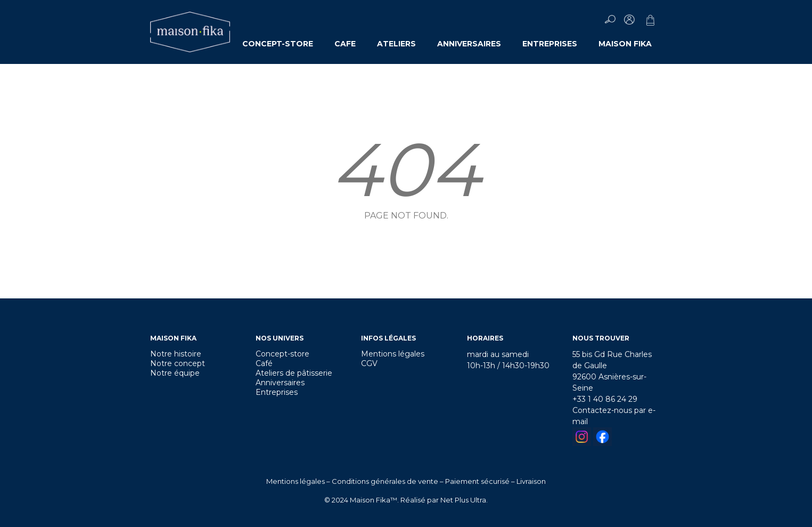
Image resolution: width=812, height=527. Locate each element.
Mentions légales (393, 354)
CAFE (345, 44)
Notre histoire (176, 354)
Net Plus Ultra (463, 500)
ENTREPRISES (550, 44)
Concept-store (282, 354)
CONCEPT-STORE (278, 44)
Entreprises (277, 392)
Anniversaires (280, 383)
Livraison (531, 481)
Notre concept (178, 363)
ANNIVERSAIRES (469, 44)
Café (264, 363)
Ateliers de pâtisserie (294, 373)
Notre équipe (175, 373)
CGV (369, 363)
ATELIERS (396, 44)
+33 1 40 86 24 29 (605, 399)
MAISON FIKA (625, 44)
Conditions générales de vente (385, 481)
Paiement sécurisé (477, 481)
